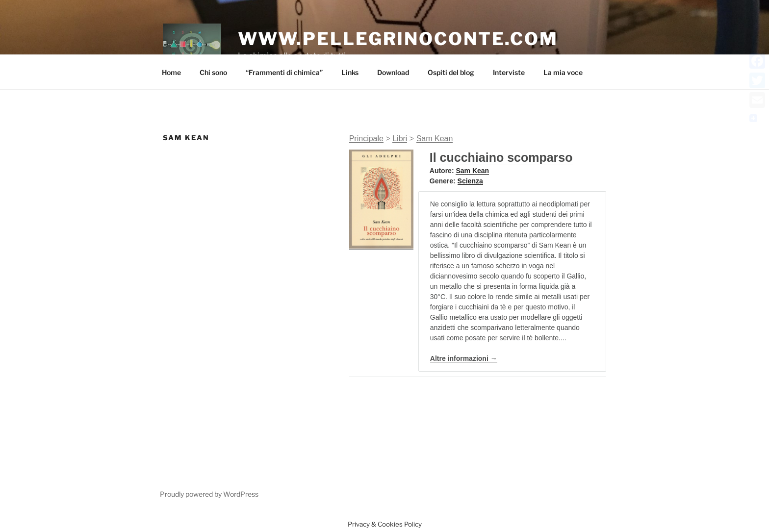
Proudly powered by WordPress (209, 494)
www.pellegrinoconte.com (398, 39)
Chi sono (213, 72)
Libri (400, 139)
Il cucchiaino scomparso (501, 157)
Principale (366, 139)
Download (393, 72)
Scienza (470, 181)
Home (171, 72)
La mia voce (563, 72)
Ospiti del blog (451, 72)
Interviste (509, 72)
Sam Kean (435, 139)
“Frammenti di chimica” (284, 72)
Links (350, 72)
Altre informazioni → (464, 358)
